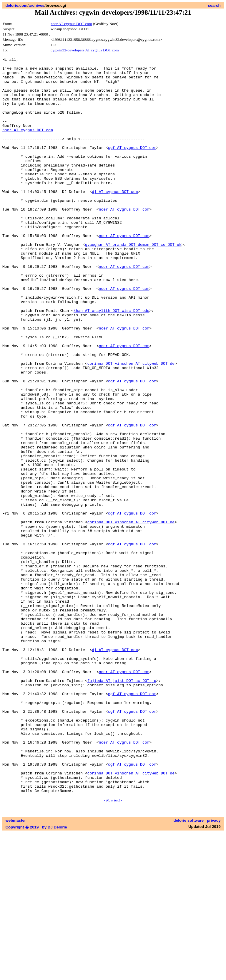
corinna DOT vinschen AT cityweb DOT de (131, 425)
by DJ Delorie (55, 974)
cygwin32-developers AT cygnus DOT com (85, 50)
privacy (214, 968)
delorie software (189, 968)
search (214, 5)
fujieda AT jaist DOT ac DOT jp (122, 806)
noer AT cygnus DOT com (71, 24)
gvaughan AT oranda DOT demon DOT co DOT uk (133, 282)
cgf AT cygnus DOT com (132, 166)
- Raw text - (113, 947)
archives (36, 5)
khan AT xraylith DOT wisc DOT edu (111, 362)
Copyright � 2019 (22, 974)
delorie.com (16, 5)
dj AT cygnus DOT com (115, 219)
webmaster (16, 968)
